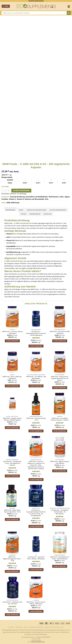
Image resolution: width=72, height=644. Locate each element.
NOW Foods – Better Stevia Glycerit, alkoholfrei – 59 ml (12, 511)
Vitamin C (12, 199)
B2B (62, 627)
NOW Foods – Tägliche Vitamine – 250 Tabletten (60, 462)
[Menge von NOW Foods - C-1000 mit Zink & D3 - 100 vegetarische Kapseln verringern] (3, 191)
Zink (47, 199)
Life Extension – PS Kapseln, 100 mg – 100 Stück (12, 603)
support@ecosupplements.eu (38, 642)
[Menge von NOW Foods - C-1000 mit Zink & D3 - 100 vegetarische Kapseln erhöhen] (9, 191)
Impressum (19, 627)
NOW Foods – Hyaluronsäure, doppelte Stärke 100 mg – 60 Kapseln (60, 378)
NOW (8, 203)
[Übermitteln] (69, 13)
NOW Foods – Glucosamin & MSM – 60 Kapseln (60, 332)
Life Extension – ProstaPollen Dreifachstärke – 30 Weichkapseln (60, 512)
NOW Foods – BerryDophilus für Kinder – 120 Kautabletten (60, 558)
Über (25, 627)
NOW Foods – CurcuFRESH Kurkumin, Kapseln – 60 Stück (60, 419)
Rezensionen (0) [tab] (35, 214)
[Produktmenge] (6, 191)
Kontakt (11, 627)
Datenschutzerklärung (52, 627)
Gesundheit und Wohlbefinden (37, 197)
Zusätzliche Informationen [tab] (36, 210)
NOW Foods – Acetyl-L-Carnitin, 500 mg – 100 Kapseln (36, 603)
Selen (62, 197)
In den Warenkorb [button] (12, 341)
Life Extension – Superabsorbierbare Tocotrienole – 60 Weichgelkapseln (36, 333)
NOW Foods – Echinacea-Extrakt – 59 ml (36, 419)
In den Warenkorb (21, 190)
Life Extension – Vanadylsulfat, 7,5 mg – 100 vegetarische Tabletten (12, 463)
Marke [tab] (21, 210)
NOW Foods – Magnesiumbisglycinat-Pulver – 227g (12, 559)
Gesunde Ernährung (17, 197)
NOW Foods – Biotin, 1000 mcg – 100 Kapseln (12, 377)
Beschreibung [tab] (10, 210)
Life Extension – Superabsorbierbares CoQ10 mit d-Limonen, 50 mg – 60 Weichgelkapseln (36, 513)
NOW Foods (15, 203)
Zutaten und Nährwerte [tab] (58, 210)
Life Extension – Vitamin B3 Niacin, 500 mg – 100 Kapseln (36, 558)
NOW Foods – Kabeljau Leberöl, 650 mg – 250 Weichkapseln (12, 419)
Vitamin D (20, 199)
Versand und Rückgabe (36, 627)
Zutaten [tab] (23, 214)
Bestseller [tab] (48, 214)
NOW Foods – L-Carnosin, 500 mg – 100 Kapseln (12, 332)
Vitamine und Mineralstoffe (34, 199)
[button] (6, 6)
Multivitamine (54, 197)
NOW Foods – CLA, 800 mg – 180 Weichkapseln (36, 377)
